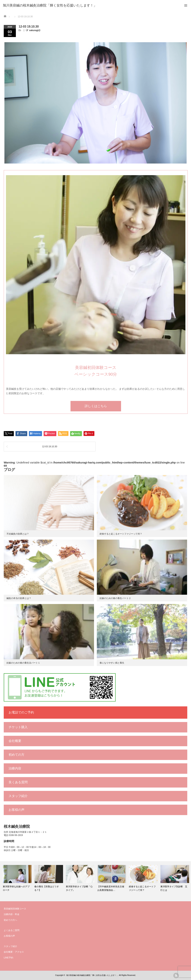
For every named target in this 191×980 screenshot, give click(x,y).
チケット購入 (18, 727)
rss (176, 976)
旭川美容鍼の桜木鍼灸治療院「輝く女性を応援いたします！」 (92, 975)
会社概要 (15, 741)
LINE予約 (8, 958)
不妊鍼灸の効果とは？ (18, 534)
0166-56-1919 (16, 835)
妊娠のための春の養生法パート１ (23, 663)
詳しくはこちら (96, 406)
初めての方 (17, 755)
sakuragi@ (35, 30)
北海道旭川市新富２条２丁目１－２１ (28, 832)
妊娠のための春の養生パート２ (115, 598)
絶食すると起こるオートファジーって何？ (121, 534)
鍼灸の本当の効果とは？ (19, 598)
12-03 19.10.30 (50, 447)
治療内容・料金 (12, 914)
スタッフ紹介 (18, 796)
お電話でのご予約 (21, 712)
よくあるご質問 (12, 930)
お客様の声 (17, 810)
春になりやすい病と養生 (112, 663)
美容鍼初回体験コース (15, 909)
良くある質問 (18, 782)
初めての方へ (10, 920)
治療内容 (15, 768)
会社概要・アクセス (14, 952)
